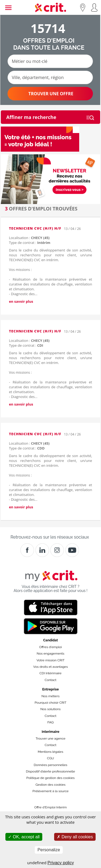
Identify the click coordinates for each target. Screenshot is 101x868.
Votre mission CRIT (51, 660)
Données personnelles (50, 765)
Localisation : (29, 238)
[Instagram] (57, 550)
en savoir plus (21, 301)
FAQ (50, 722)
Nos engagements (50, 653)
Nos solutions (50, 709)
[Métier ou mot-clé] (50, 61)
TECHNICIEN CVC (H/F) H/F (35, 228)
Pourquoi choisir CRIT (50, 703)
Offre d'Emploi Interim (50, 807)
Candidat (50, 640)
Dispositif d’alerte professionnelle (50, 771)
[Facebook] (27, 550)
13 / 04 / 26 (72, 229)
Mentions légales (50, 752)
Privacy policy (61, 863)
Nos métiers (50, 696)
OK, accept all (24, 837)
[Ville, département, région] (50, 77)
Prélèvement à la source (50, 791)
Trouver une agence (50, 738)
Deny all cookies (75, 837)
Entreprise (51, 689)
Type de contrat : (30, 243)
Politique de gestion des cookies (50, 778)
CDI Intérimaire (51, 673)
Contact (50, 680)
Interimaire (50, 732)
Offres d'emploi (51, 647)
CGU (51, 758)
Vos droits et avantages (50, 667)
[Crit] (42, 550)
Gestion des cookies (50, 785)
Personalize (49, 850)
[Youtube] (72, 550)
